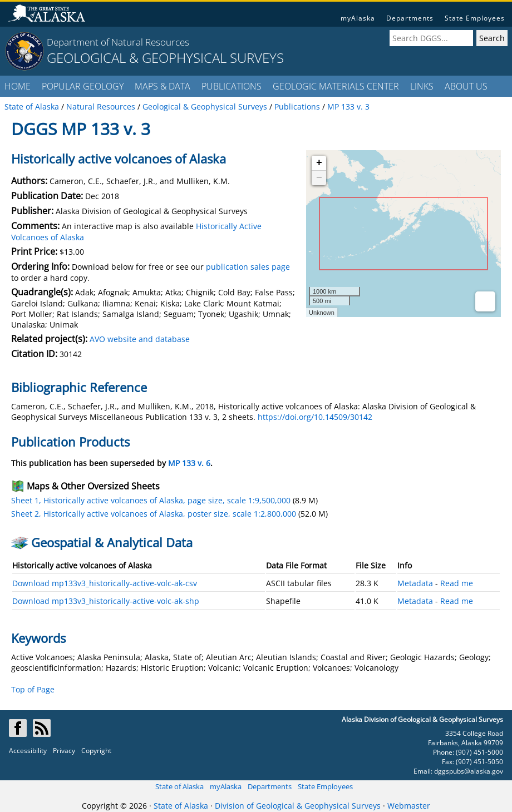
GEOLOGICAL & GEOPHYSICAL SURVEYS (165, 58)
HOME (18, 86)
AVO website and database (140, 339)
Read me (457, 583)
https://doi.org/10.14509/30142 (315, 417)
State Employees (475, 18)
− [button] (319, 178)
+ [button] (319, 163)
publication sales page (248, 267)
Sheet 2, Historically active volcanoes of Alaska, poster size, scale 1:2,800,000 (154, 514)
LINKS (422, 86)
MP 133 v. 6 (189, 463)
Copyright (96, 751)
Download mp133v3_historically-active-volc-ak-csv (105, 583)
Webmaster (409, 806)
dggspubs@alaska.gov (469, 771)
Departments (410, 18)
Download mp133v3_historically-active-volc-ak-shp (106, 601)
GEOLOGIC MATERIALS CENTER (336, 86)
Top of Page (33, 689)
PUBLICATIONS (232, 86)
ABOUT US (466, 86)
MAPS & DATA (163, 86)
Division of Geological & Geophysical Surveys (298, 806)
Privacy (64, 751)
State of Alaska (179, 786)
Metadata (415, 583)
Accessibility (28, 751)
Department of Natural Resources (118, 42)
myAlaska (358, 18)
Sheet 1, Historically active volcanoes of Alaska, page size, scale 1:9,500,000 (151, 500)
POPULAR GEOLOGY (83, 86)
